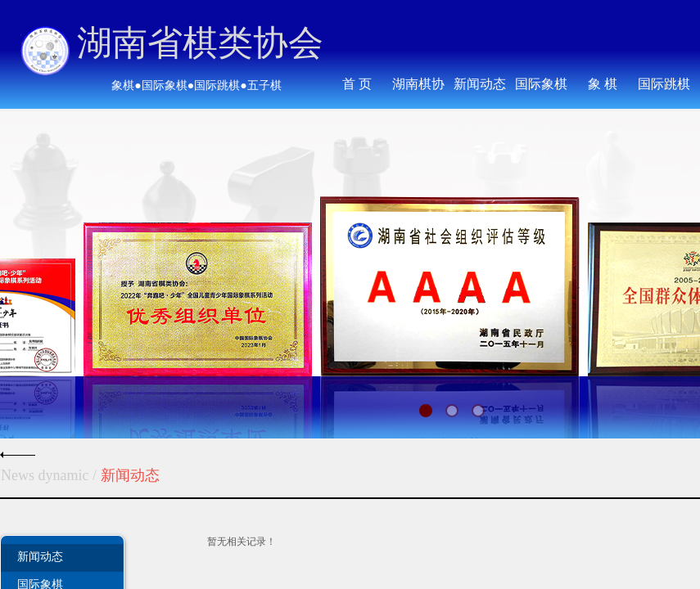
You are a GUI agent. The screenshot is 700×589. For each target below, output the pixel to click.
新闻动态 (40, 556)
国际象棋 (541, 84)
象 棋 (603, 84)
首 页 (357, 84)
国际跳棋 (664, 84)
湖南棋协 (418, 84)
